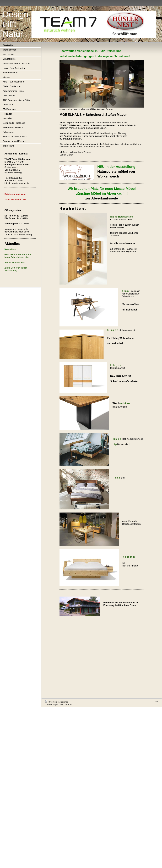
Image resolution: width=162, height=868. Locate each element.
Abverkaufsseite (105, 198)
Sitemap (64, 702)
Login (156, 701)
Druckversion (52, 702)
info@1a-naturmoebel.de (17, 183)
